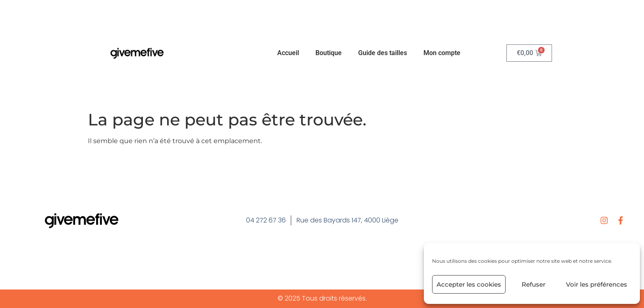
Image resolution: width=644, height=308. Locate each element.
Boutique (329, 53)
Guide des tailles (383, 53)
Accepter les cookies (469, 284)
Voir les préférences (597, 284)
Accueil (288, 53)
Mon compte (442, 53)
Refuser (534, 284)
